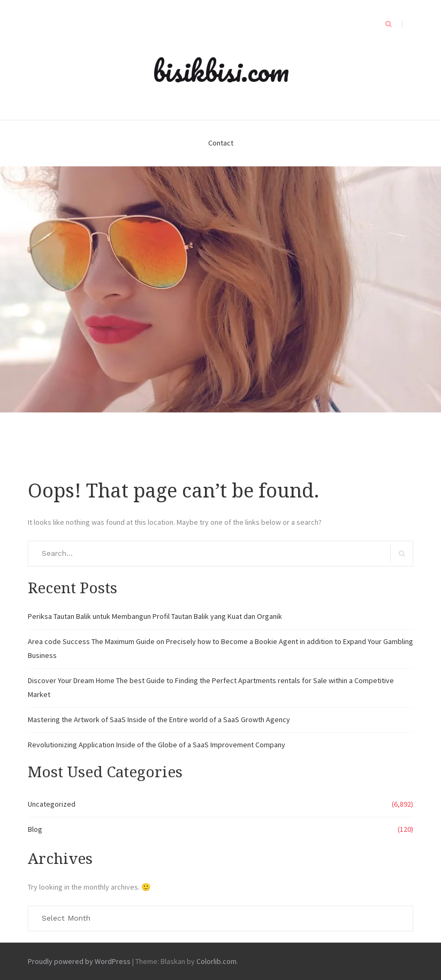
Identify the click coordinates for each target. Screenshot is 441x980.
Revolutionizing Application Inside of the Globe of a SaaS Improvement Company (157, 745)
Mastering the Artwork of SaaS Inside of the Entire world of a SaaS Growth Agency (159, 719)
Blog (35, 829)
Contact (221, 143)
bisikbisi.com (221, 71)
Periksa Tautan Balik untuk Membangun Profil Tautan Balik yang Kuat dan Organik (155, 616)
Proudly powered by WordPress (79, 961)
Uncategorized (52, 804)
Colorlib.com (216, 961)
